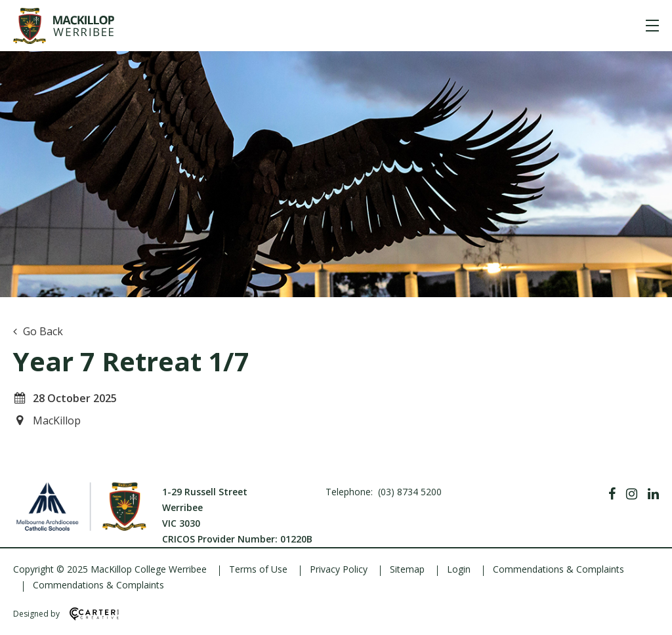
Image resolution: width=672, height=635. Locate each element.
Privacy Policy (339, 569)
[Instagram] (632, 494)
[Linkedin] (653, 494)
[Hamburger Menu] (652, 26)
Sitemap (407, 569)
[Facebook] (612, 494)
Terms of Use (258, 569)
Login (459, 569)
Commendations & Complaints (558, 569)
